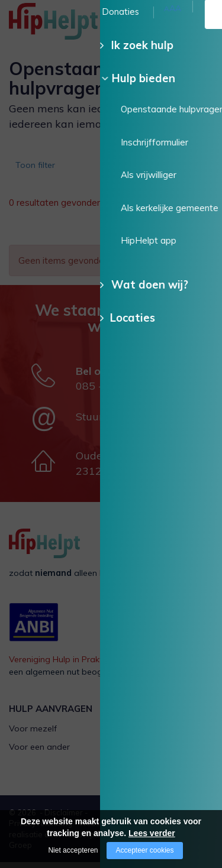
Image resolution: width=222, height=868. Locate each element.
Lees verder (152, 833)
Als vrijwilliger (147, 734)
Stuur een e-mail (118, 422)
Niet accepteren (73, 850)
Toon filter (39, 169)
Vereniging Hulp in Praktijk (59, 665)
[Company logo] (68, 27)
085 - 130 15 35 (116, 392)
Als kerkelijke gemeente (166, 753)
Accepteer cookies (144, 850)
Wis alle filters (174, 234)
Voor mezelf (33, 734)
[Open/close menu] (204, 22)
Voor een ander (39, 753)
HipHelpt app (146, 772)
